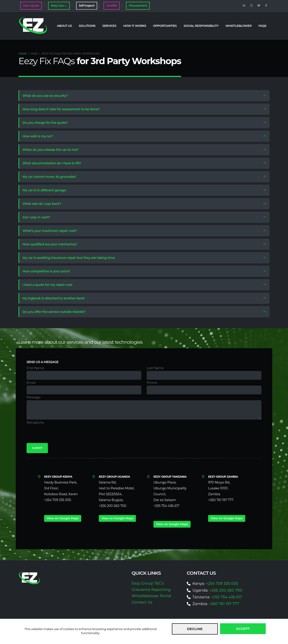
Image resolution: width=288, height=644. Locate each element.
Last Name (155, 368)
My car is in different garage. (47, 190)
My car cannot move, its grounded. (52, 177)
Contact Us (142, 602)
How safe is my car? (40, 136)
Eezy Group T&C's (148, 583)
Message (34, 397)
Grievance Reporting (151, 590)
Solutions (87, 26)
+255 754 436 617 (227, 597)
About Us (64, 26)
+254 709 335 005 (222, 583)
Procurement (138, 6)
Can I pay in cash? (38, 217)
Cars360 (112, 6)
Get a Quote (31, 6)
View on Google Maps (63, 518)
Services (109, 26)
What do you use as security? (47, 96)
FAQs (262, 26)
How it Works (135, 26)
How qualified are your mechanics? (52, 244)
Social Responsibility (201, 26)
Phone (152, 383)
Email (31, 383)
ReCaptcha (35, 423)
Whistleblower (238, 26)
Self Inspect (87, 6)
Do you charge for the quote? (47, 123)
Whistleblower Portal (151, 596)
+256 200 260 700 (226, 590)
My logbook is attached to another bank (56, 298)
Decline (195, 629)
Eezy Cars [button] (59, 6)
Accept (243, 629)
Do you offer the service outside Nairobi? (56, 312)
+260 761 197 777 (224, 604)
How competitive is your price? (49, 271)
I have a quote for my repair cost (50, 285)
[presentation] (61, 434)
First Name (35, 368)
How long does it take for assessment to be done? (64, 109)
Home (23, 54)
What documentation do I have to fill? (54, 163)
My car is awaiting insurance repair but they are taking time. (72, 258)
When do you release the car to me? (53, 150)
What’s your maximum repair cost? (52, 231)
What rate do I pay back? (44, 204)
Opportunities (165, 26)
